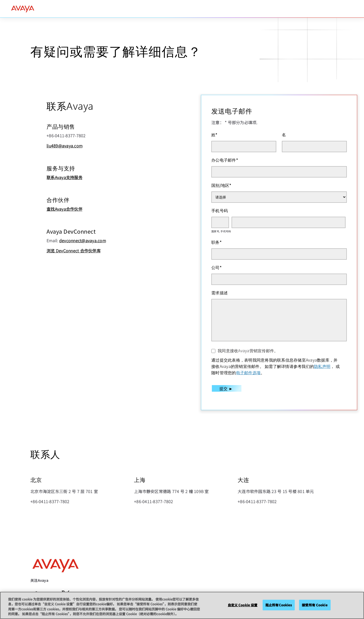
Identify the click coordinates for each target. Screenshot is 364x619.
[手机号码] (289, 222)
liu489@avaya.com (64, 146)
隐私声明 (322, 366)
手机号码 (220, 210)
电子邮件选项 (248, 372)
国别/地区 (221, 185)
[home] (23, 9)
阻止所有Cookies (279, 605)
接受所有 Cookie (315, 605)
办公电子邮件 (225, 160)
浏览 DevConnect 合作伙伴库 (74, 251)
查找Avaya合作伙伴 (64, 209)
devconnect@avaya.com (83, 240)
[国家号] (220, 222)
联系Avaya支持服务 (64, 177)
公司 (217, 267)
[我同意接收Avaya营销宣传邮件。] (213, 351)
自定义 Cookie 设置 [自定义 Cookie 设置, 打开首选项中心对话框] (243, 605)
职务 (217, 242)
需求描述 (220, 293)
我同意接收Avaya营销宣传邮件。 (248, 350)
